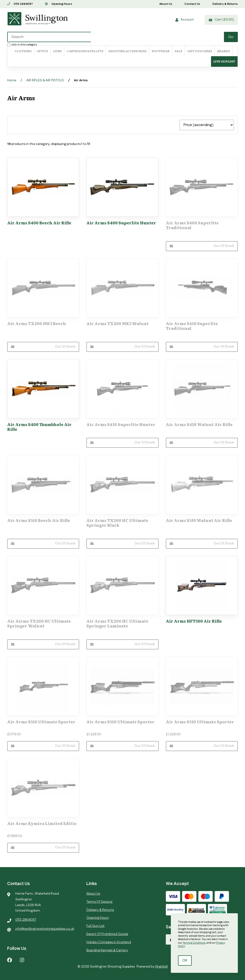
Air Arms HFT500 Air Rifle (194, 621)
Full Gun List (95, 926)
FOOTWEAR (161, 51)
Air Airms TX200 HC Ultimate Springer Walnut (39, 623)
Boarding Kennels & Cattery (107, 950)
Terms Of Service (99, 902)
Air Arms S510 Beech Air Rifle (39, 520)
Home (12, 80)
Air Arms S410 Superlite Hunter (121, 424)
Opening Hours (59, 4)
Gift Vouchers (200, 51)
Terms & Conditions (194, 943)
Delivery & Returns (225, 4)
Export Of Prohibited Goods (107, 934)
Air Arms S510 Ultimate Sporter (41, 722)
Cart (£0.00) (221, 20)
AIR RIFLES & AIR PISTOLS (45, 80)
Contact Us (192, 4)
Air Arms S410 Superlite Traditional (192, 326)
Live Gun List (224, 61)
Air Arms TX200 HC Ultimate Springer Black (117, 523)
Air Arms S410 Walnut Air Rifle (199, 424)
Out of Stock (202, 246)
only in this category (22, 44)
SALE (178, 51)
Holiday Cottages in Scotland (109, 942)
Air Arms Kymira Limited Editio (42, 823)
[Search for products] (116, 37)
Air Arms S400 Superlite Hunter (121, 223)
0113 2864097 (20, 4)
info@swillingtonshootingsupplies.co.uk (45, 929)
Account (185, 20)
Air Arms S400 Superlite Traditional (192, 225)
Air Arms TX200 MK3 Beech (37, 323)
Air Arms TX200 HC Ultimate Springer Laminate (117, 623)
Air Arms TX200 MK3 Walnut (117, 323)
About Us (166, 4)
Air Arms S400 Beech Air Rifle (39, 223)
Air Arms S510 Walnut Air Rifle (199, 520)
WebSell (161, 967)
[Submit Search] (231, 37)
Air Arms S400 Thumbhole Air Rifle (39, 427)
